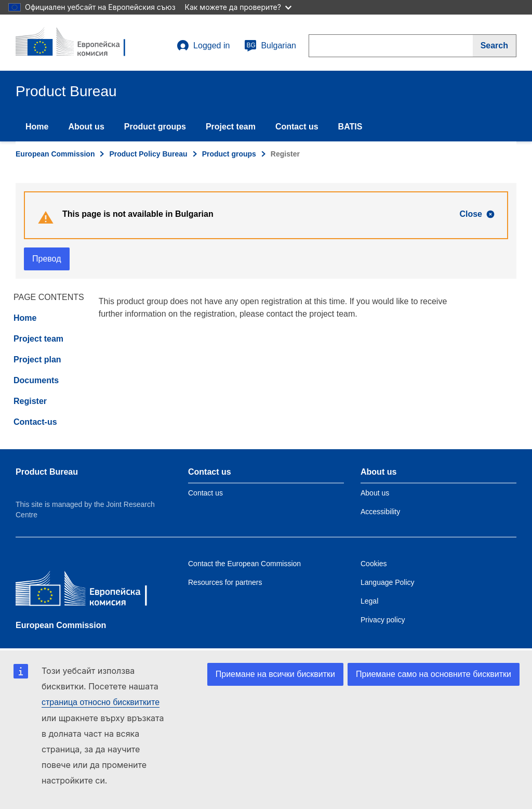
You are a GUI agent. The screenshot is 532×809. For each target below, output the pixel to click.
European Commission (55, 154)
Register (30, 401)
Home (37, 127)
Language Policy (388, 582)
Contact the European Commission (244, 564)
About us (86, 127)
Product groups (155, 127)
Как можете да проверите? (238, 7)
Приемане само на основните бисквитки (434, 674)
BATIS (350, 127)
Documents (36, 380)
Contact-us (35, 422)
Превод (47, 259)
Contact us (297, 127)
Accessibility (380, 512)
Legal (369, 601)
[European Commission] (91, 591)
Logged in (203, 46)
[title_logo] (78, 43)
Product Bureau (47, 472)
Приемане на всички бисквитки (275, 674)
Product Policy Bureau (148, 154)
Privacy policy (383, 620)
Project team (231, 127)
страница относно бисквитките (101, 702)
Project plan (37, 360)
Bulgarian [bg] (270, 46)
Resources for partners (225, 582)
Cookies (374, 564)
